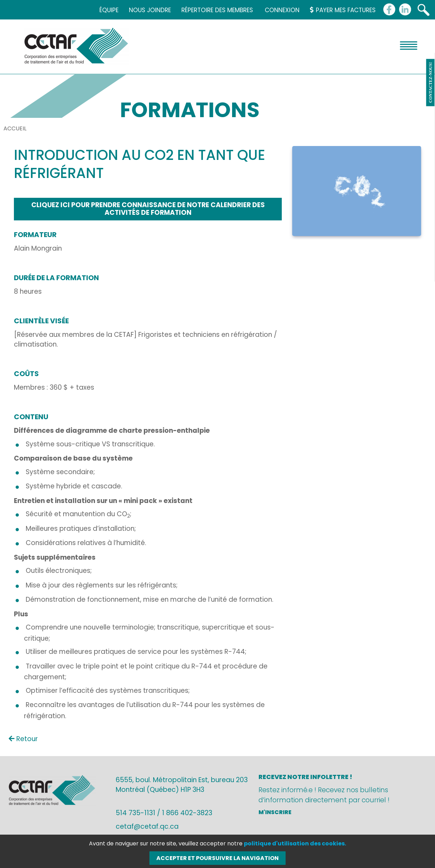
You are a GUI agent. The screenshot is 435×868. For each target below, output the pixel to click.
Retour (23, 739)
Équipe (109, 10)
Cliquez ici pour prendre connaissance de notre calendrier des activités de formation (148, 209)
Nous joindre (150, 10)
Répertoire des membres (217, 10)
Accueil (15, 128)
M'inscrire (275, 812)
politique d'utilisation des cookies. (295, 843)
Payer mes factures (343, 10)
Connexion (282, 10)
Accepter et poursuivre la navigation (217, 858)
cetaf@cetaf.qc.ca (147, 826)
